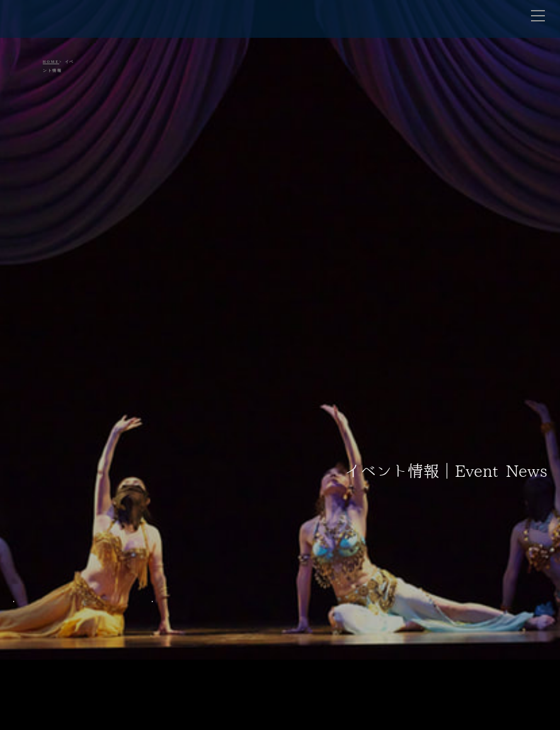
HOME (51, 62)
